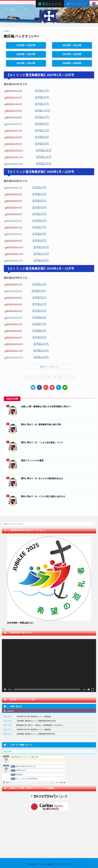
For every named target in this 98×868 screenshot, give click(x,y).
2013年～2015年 (26, 63)
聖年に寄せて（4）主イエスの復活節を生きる (42, 478)
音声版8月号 (42, 137)
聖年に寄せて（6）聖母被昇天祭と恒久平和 (41, 424)
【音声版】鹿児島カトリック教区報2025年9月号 (35, 734)
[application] (49, 666)
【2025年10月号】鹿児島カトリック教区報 (33, 729)
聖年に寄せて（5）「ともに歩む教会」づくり (42, 442)
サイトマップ (65, 832)
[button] (6, 783)
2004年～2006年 (72, 63)
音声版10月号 (44, 150)
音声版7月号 (42, 130)
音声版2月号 (42, 97)
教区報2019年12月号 (15, 357)
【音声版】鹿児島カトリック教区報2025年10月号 (36, 721)
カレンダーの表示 (58, 783)
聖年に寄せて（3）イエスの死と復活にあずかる (43, 496)
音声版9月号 (42, 144)
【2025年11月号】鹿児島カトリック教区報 (33, 716)
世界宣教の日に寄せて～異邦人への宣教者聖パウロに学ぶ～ (40, 725)
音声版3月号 (42, 104)
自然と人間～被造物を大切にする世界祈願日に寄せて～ (47, 407)
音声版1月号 (42, 91)
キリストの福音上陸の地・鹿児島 (49, 858)
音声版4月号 (39, 207)
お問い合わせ (33, 832)
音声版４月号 (42, 110)
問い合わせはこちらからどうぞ (13, 847)
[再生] (5, 689)
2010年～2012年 (72, 45)
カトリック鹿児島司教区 (49, 853)
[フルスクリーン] (93, 689)
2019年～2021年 (26, 45)
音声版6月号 (42, 124)
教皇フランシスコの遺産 (32, 460)
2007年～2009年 (72, 54)
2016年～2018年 (26, 54)
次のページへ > (49, 367)
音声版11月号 (44, 157)
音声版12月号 (44, 163)
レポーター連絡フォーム (49, 832)
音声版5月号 (42, 117)
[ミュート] (89, 689)
